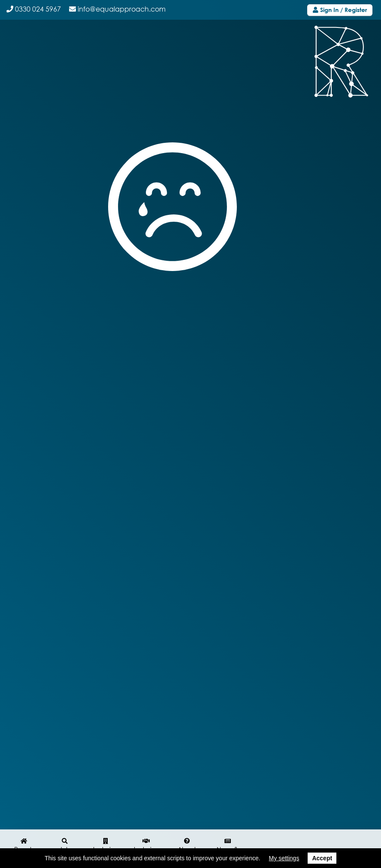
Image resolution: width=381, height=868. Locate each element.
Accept (322, 858)
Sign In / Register (340, 10)
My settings (284, 858)
